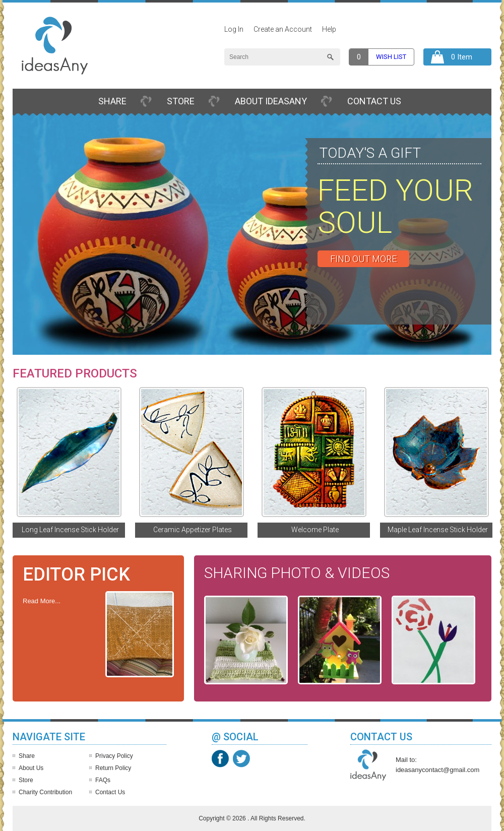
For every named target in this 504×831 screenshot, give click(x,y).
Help (329, 29)
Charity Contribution (45, 792)
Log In (234, 29)
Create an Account (283, 29)
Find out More (363, 259)
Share (112, 101)
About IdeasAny (271, 101)
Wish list (391, 57)
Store (181, 101)
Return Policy (113, 768)
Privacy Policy (114, 756)
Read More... (42, 601)
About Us (31, 768)
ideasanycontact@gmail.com (437, 770)
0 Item (462, 57)
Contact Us (374, 101)
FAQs (103, 780)
